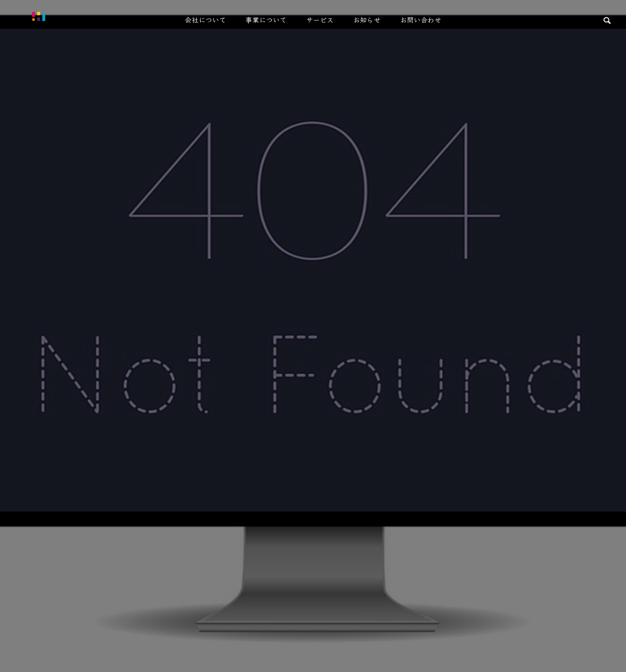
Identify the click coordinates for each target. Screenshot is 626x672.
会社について (205, 20)
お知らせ (367, 20)
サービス (320, 20)
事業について (266, 20)
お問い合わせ (421, 20)
